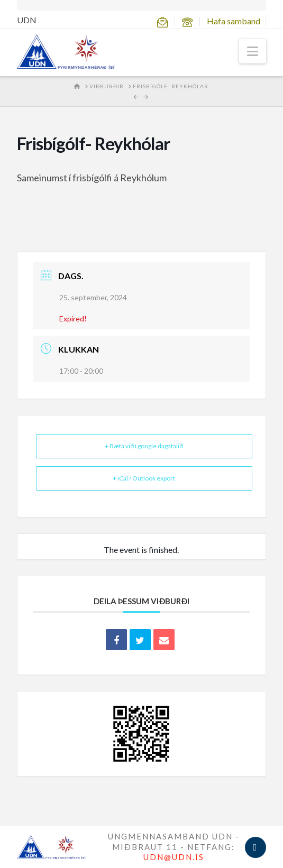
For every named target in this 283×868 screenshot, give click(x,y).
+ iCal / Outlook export (144, 478)
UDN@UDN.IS (174, 857)
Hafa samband (234, 21)
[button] (253, 51)
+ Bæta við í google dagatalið (144, 446)
